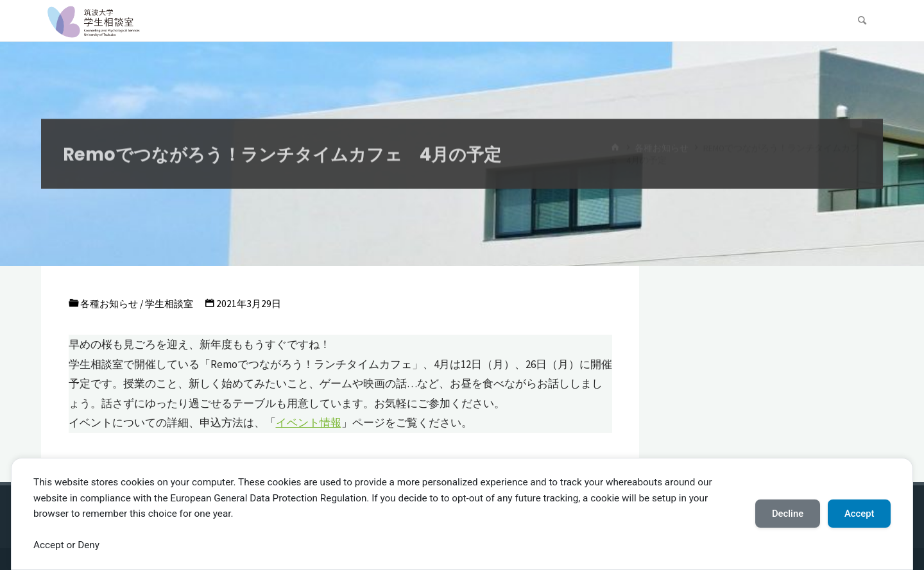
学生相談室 (169, 304)
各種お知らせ (109, 304)
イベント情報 (309, 423)
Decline (788, 514)
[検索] (862, 21)
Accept (860, 514)
